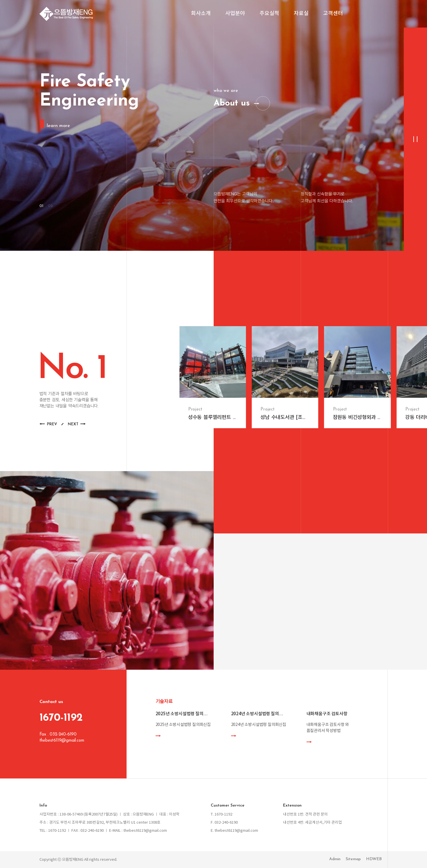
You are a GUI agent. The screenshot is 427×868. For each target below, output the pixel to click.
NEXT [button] (73, 424)
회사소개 (201, 14)
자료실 (301, 14)
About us (231, 103)
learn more (58, 126)
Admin (335, 859)
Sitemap (353, 859)
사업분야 (235, 14)
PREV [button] (52, 424)
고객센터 (333, 14)
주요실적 (269, 14)
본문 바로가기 (0, 0)
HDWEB (374, 859)
